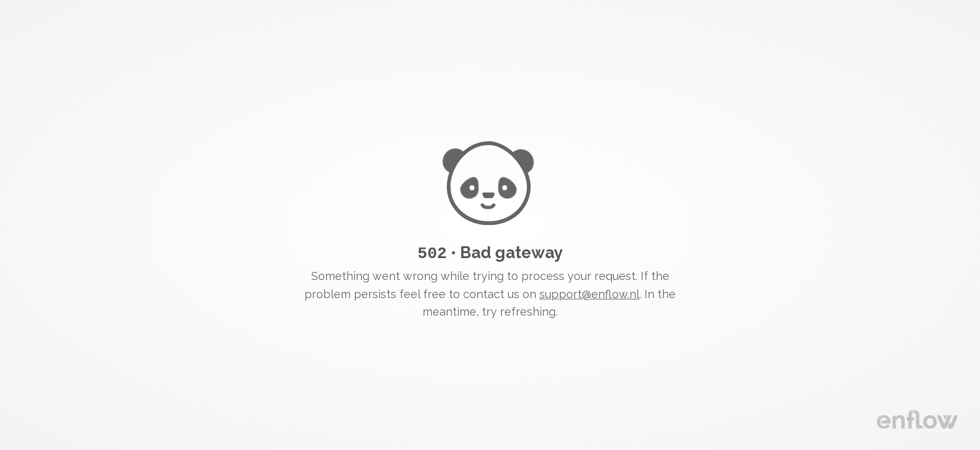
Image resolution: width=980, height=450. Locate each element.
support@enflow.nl (589, 293)
